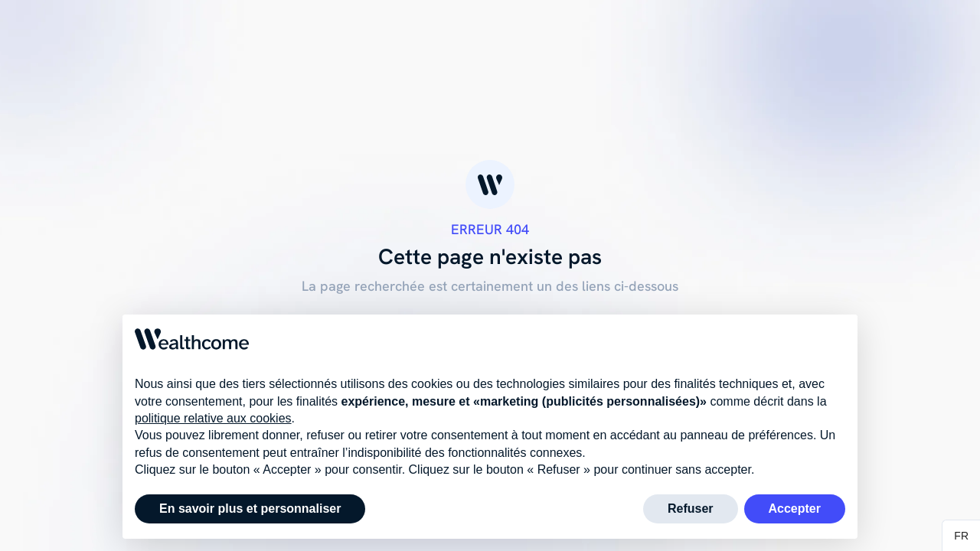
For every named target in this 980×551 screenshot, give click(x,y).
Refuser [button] (691, 509)
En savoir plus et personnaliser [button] (250, 509)
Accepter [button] (795, 509)
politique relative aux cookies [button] (213, 418)
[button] (961, 536)
